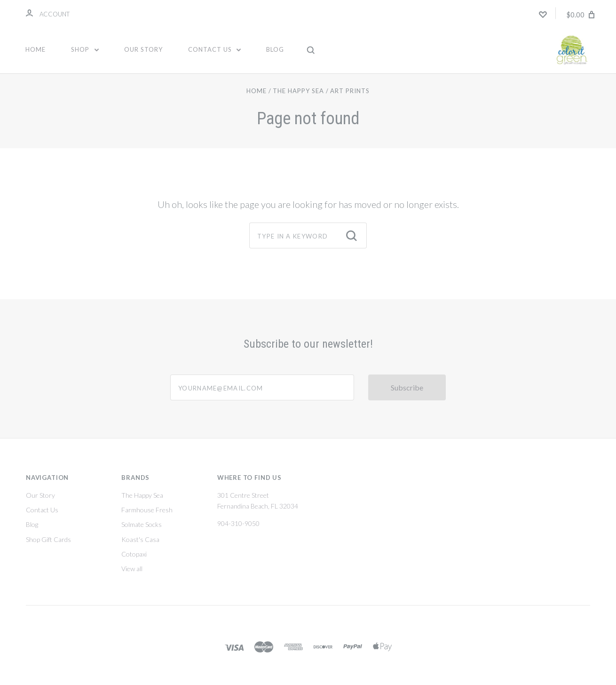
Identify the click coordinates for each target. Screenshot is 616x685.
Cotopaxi (134, 562)
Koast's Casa (140, 547)
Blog (275, 49)
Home (36, 49)
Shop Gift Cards (48, 547)
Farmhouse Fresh (147, 518)
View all (132, 577)
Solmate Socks (142, 532)
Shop (85, 49)
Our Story (143, 49)
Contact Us (215, 49)
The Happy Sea (142, 503)
